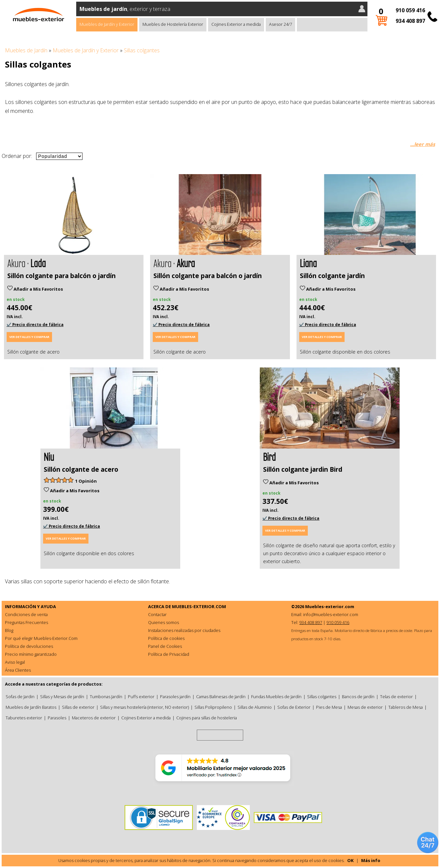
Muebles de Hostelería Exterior (173, 24)
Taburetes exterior (24, 718)
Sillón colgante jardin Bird (303, 469)
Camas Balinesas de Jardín (221, 697)
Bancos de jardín (358, 697)
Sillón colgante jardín (332, 276)
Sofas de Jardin (20, 697)
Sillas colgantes (322, 697)
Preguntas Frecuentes (27, 622)
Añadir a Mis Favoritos (35, 289)
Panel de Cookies (165, 646)
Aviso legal (15, 662)
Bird (269, 456)
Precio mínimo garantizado (31, 654)
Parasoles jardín (175, 697)
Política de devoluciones (29, 646)
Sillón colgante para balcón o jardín (61, 276)
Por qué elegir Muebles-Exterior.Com (41, 638)
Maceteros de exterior (94, 718)
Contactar (157, 614)
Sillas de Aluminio (255, 707)
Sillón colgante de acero (81, 469)
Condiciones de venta (26, 614)
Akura (186, 263)
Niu (49, 456)
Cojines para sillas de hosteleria (207, 718)
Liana (308, 263)
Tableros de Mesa (406, 707)
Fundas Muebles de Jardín (276, 697)
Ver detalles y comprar (29, 337)
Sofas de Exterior (294, 707)
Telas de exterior (396, 697)
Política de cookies (166, 638)
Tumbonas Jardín (106, 697)
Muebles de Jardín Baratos (31, 707)
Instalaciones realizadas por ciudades (184, 630)
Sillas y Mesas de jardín (62, 697)
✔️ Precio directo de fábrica (35, 325)
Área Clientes (18, 670)
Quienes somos (164, 622)
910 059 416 (410, 10)
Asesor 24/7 (280, 24)
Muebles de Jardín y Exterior (107, 24)
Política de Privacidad (169, 654)
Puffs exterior (141, 697)
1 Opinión (86, 481)
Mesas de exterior (365, 707)
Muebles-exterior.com (330, 606)
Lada (38, 263)
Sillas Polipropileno (213, 707)
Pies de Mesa (329, 707)
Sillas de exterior (78, 707)
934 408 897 (410, 21)
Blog (9, 630)
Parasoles (57, 718)
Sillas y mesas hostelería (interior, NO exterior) (144, 707)
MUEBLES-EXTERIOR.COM (199, 606)
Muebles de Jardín (26, 50)
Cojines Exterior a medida (236, 24)
